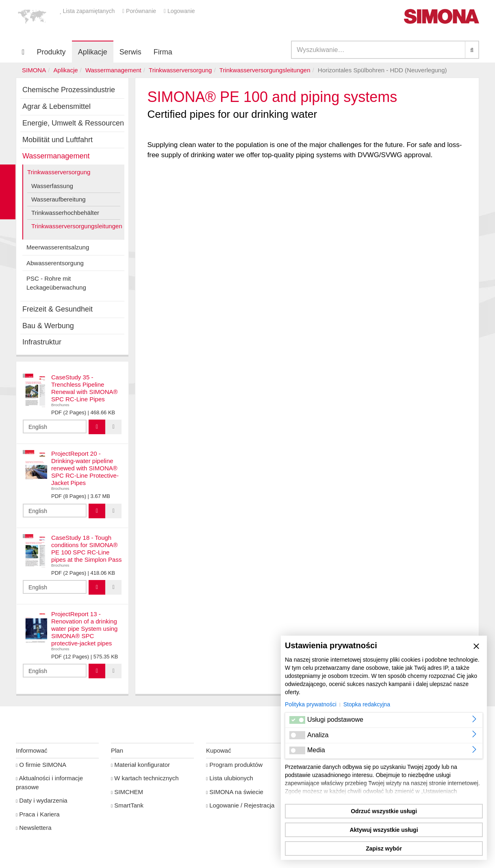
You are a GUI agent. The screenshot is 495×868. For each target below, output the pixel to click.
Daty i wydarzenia (42, 800)
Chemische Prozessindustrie (69, 90)
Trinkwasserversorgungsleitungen (265, 70)
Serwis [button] (130, 52)
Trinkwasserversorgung (180, 70)
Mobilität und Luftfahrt (58, 140)
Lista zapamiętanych (88, 11)
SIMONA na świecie (235, 792)
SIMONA (34, 70)
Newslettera (34, 828)
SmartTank (127, 805)
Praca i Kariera (38, 814)
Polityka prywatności (311, 704)
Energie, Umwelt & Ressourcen (73, 123)
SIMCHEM (127, 792)
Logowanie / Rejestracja (240, 805)
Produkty (51, 52)
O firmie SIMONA (41, 765)
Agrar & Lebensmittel (56, 106)
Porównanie (140, 11)
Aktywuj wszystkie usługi (384, 830)
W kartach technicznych (145, 778)
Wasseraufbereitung (59, 199)
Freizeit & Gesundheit (58, 309)
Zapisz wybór (384, 849)
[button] (32, 16)
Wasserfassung (52, 186)
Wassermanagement (113, 70)
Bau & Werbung (48, 326)
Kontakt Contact (8, 192)
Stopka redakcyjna (367, 704)
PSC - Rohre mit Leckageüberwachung (56, 283)
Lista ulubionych (230, 778)
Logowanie (179, 11)
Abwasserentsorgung (55, 263)
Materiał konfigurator (140, 765)
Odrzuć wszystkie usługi (384, 811)
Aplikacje (93, 52)
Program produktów (234, 765)
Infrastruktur (42, 342)
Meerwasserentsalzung (58, 247)
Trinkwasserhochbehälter (65, 213)
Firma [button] (163, 52)
